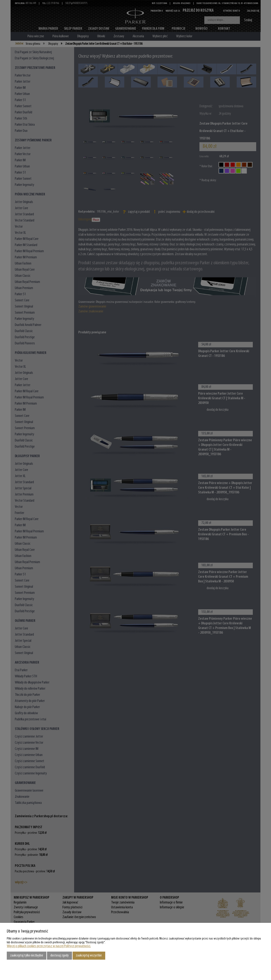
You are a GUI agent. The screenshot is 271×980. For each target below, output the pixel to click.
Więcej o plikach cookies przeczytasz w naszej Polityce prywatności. (49, 946)
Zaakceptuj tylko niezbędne (27, 956)
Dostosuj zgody (59, 956)
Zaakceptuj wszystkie (89, 956)
